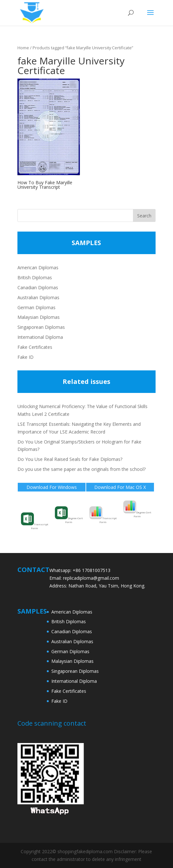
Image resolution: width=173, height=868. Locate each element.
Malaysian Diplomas (39, 317)
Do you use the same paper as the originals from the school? (81, 469)
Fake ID (25, 357)
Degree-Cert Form (69, 515)
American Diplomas (38, 267)
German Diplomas (36, 307)
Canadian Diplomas (38, 287)
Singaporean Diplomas (41, 327)
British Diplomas (35, 277)
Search (144, 216)
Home (23, 48)
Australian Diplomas (38, 297)
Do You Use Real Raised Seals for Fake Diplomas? (70, 459)
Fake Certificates (35, 347)
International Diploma (40, 337)
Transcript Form (35, 521)
